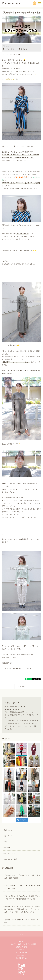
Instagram (22, 820)
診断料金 (22, 950)
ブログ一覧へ (22, 687)
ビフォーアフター (11, 49)
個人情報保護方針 (22, 958)
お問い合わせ (22, 955)
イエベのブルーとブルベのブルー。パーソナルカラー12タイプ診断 (22, 887)
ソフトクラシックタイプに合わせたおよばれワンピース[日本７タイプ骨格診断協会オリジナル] (22, 897)
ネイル (7, 842)
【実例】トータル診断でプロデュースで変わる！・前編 (22, 921)
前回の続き (10, 79)
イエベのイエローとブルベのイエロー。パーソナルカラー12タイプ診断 (22, 877)
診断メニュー (9, 830)
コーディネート (10, 836)
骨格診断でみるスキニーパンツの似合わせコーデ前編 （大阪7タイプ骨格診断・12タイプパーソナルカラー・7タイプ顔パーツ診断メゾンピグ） (22, 909)
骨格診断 (7, 848)
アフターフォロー (22, 953)
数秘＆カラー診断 (11, 859)
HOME (22, 941)
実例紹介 (24, 49)
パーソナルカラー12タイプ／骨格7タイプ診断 (21, 944)
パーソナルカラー (11, 853)
